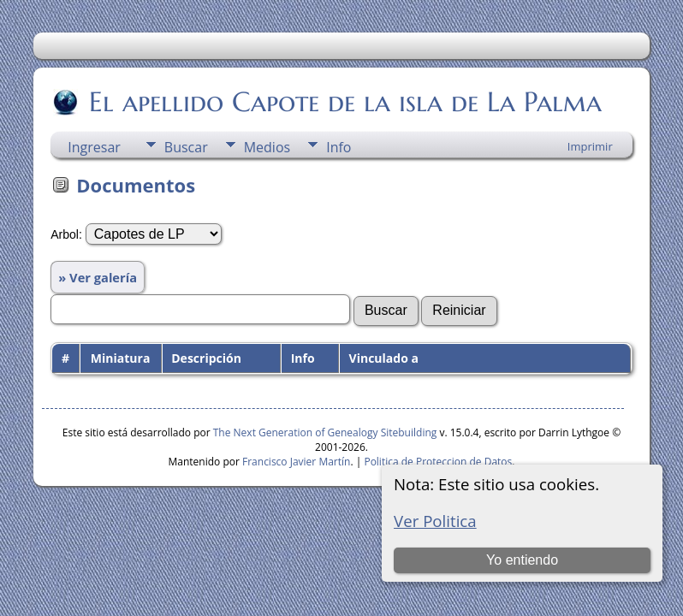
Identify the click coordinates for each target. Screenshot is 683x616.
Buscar (186, 147)
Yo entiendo (522, 560)
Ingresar (94, 147)
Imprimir (590, 146)
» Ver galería (98, 277)
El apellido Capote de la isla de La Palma (344, 102)
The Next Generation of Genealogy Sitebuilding (325, 432)
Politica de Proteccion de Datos (438, 462)
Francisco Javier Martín (296, 462)
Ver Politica (435, 521)
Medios (267, 147)
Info (339, 147)
